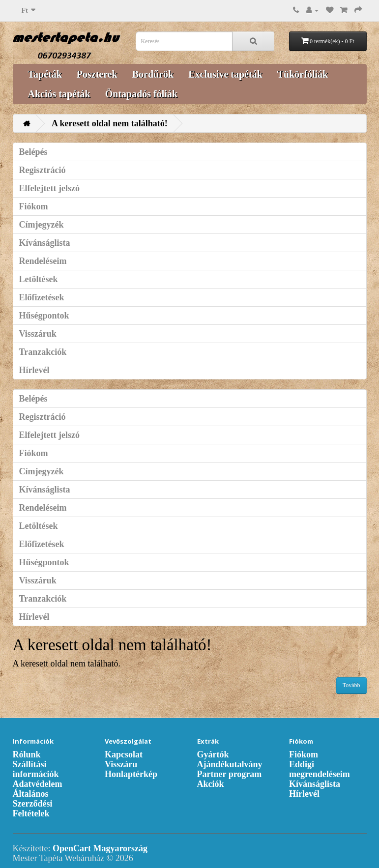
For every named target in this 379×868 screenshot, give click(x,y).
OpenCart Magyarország (100, 848)
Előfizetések (42, 297)
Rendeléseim (43, 261)
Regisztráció (43, 170)
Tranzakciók (43, 352)
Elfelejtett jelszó (49, 188)
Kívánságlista (45, 243)
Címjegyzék (42, 225)
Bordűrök (153, 74)
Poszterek (97, 74)
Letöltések (39, 279)
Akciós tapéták (59, 94)
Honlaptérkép (131, 774)
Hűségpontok (44, 316)
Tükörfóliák (303, 74)
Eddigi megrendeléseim (320, 769)
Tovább (351, 685)
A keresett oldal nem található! (110, 123)
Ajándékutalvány (230, 764)
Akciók (211, 784)
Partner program (230, 774)
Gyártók (213, 754)
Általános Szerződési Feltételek (33, 804)
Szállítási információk (36, 769)
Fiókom (34, 206)
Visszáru (121, 764)
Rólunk (27, 754)
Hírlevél (34, 370)
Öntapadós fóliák (141, 94)
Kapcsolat (124, 754)
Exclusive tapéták (225, 74)
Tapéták (45, 74)
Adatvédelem (38, 784)
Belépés (33, 152)
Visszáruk (38, 334)
